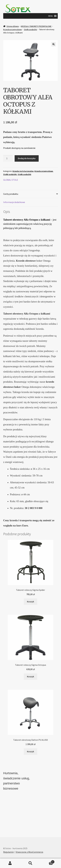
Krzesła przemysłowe (13, 29)
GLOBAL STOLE (11, 180)
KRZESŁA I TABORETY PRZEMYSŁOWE (36, 26)
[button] (51, 16)
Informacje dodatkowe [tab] (14, 202)
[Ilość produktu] (8, 158)
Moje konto (10, 863)
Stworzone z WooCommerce (29, 852)
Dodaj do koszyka (27, 158)
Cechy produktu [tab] (11, 194)
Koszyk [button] (30, 602)
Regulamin (9, 852)
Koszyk (48, 861)
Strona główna (13, 26)
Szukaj (31, 863)
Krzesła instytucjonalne (23, 171)
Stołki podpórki (30, 29)
